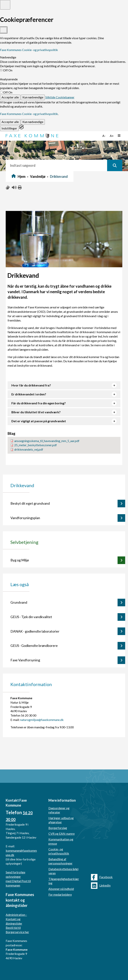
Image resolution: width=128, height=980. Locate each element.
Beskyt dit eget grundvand (30, 503)
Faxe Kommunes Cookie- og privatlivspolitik (29, 50)
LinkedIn (101, 886)
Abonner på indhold (61, 889)
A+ (112, 136)
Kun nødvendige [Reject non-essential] (33, 97)
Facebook (102, 877)
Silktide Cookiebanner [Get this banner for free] (60, 97)
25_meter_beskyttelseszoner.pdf (36, 445)
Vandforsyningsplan (25, 518)
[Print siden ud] (20, 188)
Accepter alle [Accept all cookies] (10, 97)
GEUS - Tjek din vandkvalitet (31, 617)
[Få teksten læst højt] (14, 188)
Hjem (22, 176)
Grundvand (19, 602)
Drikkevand (59, 176)
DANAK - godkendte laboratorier (35, 631)
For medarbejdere (60, 894)
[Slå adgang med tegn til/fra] (8, 188)
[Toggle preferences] (5, 5)
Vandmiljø (38, 176)
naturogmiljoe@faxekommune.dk (42, 720)
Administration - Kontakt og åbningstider (16, 919)
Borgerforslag (58, 828)
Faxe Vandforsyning (25, 660)
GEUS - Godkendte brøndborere (34, 646)
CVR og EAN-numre (62, 834)
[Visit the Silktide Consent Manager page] (21, 128)
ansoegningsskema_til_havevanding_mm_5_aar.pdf (47, 441)
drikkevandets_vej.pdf (29, 449)
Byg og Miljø (20, 560)
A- (104, 136)
